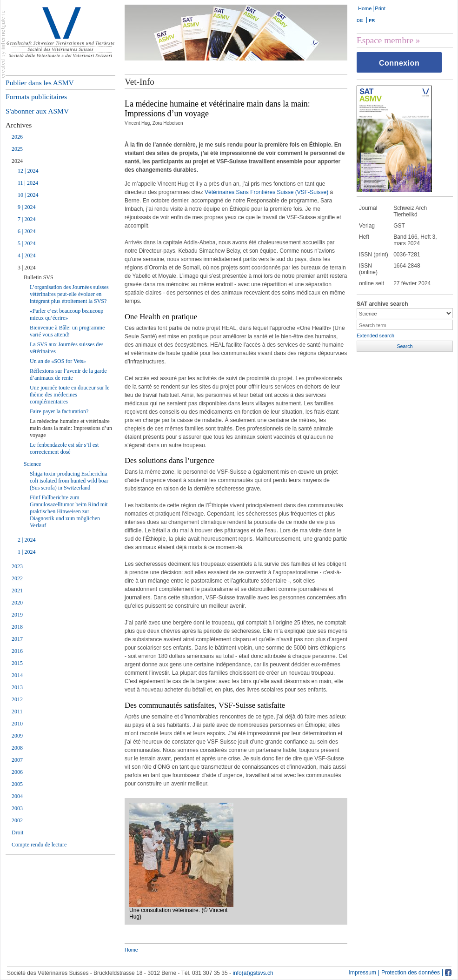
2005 (17, 784)
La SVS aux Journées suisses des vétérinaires (66, 348)
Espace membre (385, 40)
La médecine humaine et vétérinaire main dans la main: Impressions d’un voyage (71, 428)
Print (380, 8)
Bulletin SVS (39, 277)
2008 (17, 748)
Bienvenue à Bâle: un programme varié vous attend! (67, 331)
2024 (17, 161)
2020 (17, 603)
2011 (17, 712)
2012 (17, 699)
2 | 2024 (27, 540)
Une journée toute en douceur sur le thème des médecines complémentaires (70, 395)
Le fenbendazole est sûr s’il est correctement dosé (64, 448)
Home (365, 8)
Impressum (362, 973)
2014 (17, 675)
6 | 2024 (27, 231)
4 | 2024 (27, 255)
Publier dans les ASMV (40, 83)
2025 (17, 149)
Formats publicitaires (36, 97)
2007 (17, 760)
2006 (17, 772)
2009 (17, 736)
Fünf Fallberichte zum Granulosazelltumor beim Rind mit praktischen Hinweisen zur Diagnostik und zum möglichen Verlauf (69, 511)
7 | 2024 (27, 219)
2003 (17, 808)
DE (360, 20)
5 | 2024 (27, 243)
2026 (17, 137)
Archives (19, 125)
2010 (17, 724)
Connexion (399, 63)
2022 (17, 578)
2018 (17, 627)
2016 (17, 651)
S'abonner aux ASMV (37, 111)
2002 (17, 820)
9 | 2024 (27, 207)
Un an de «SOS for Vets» (58, 361)
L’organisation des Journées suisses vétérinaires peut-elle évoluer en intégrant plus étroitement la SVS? (69, 294)
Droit (17, 832)
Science (32, 464)
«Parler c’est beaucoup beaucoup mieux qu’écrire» (66, 314)
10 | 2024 (28, 195)
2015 (17, 663)
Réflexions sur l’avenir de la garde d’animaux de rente (68, 374)
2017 (17, 639)
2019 (17, 615)
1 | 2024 (27, 552)
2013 (17, 687)
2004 (17, 796)
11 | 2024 (28, 183)
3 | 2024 (27, 268)
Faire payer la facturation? (59, 411)
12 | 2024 (28, 171)
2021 (17, 591)
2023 (17, 566)
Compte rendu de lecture (39, 845)
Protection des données (411, 973)
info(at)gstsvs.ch (253, 973)
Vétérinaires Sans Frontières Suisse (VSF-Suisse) (266, 192)
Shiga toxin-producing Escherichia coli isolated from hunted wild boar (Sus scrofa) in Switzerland (69, 481)
